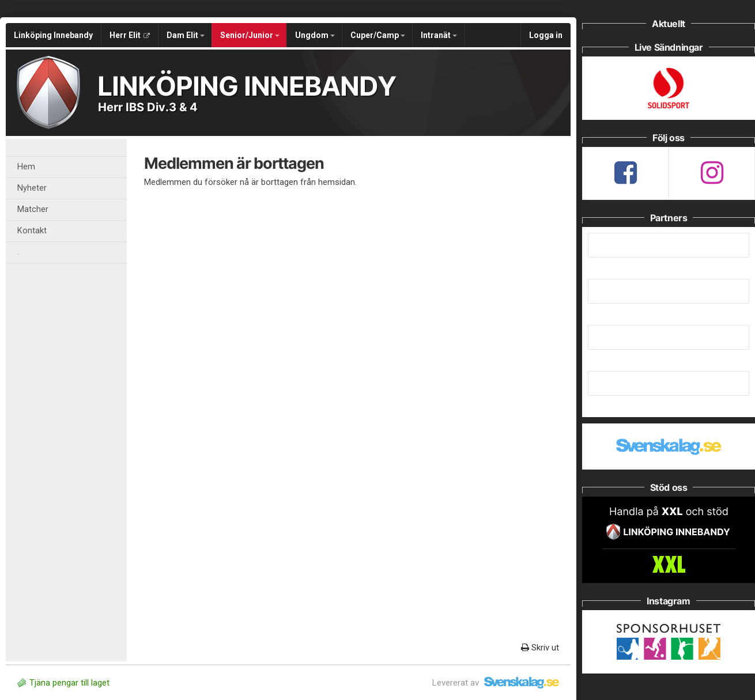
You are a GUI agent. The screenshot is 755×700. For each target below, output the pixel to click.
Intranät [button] (439, 35)
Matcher (33, 209)
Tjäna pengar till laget (63, 683)
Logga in (546, 35)
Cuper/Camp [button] (378, 35)
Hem (26, 167)
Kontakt (32, 231)
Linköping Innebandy (53, 35)
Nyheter (32, 188)
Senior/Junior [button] (250, 35)
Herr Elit (130, 35)
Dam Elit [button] (186, 35)
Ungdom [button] (315, 35)
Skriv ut (540, 648)
